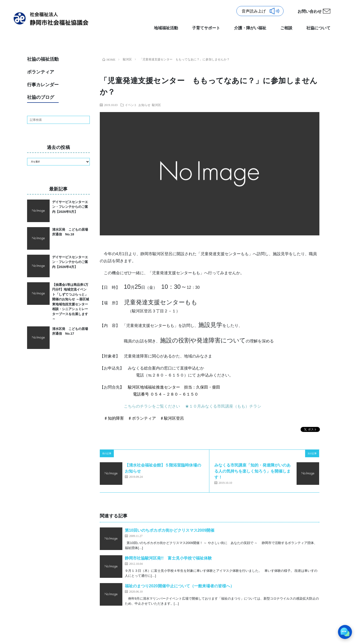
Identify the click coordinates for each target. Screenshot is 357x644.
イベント (131, 105)
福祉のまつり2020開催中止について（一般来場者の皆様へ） (180, 586)
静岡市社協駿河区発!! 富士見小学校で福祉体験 (168, 558)
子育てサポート (206, 28)
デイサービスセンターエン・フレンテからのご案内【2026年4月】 (70, 262)
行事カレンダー (43, 85)
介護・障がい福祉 (250, 28)
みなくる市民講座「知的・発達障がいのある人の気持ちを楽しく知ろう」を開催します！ (252, 471)
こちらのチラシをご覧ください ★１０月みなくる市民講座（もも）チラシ (193, 406)
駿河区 (156, 105)
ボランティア (41, 72)
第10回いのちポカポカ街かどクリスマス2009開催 (170, 530)
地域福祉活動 (166, 28)
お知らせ (144, 105)
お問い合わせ (310, 11)
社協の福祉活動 (43, 59)
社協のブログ (41, 97)
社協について (318, 28)
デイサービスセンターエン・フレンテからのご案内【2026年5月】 (70, 207)
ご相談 (286, 28)
